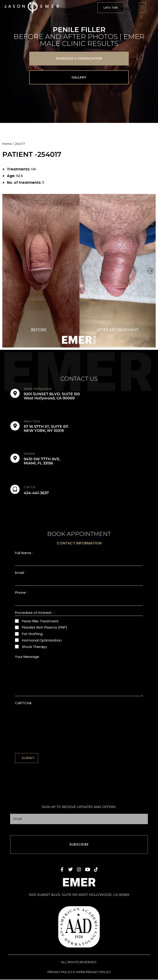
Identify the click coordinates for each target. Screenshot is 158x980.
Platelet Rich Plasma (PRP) (45, 631)
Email (20, 574)
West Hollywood (38, 389)
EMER (79, 883)
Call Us (30, 487)
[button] (111, 8)
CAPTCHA (23, 706)
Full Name (24, 553)
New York (32, 421)
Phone (21, 595)
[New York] (15, 426)
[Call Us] (15, 489)
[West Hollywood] (15, 393)
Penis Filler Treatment (40, 624)
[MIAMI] (15, 458)
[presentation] (50, 720)
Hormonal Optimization (42, 643)
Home (7, 144)
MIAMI (29, 454)
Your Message (27, 660)
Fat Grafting (32, 637)
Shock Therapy (34, 650)
